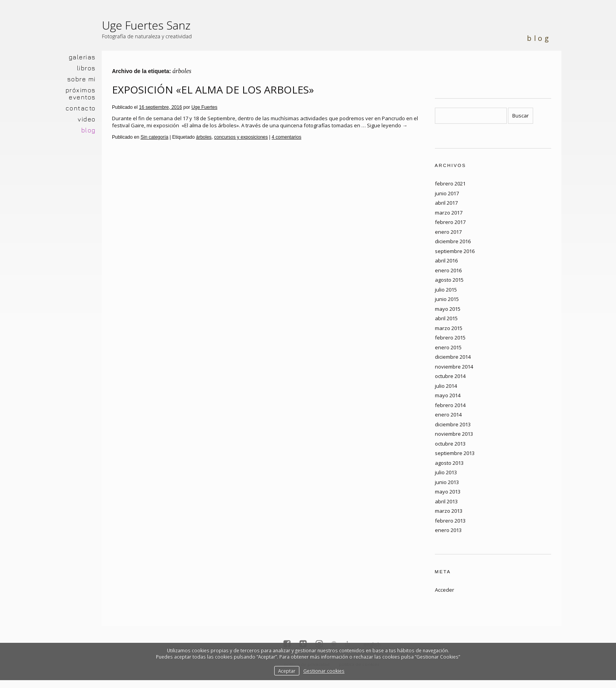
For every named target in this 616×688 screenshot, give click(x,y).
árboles (204, 137)
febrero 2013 (450, 521)
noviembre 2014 (454, 367)
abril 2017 (446, 203)
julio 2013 (446, 472)
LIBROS (86, 68)
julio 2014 (446, 386)
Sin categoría (155, 137)
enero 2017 (448, 232)
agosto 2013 (449, 463)
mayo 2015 (448, 309)
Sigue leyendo (387, 125)
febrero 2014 (450, 405)
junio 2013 (447, 482)
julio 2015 (446, 290)
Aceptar (287, 671)
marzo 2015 (449, 328)
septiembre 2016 (455, 251)
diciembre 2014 (453, 357)
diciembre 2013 (453, 424)
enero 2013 (448, 530)
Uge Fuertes (204, 107)
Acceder (445, 590)
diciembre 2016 (453, 241)
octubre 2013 (450, 444)
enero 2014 (448, 415)
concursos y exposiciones (241, 137)
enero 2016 (448, 270)
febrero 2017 (450, 222)
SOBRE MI (82, 79)
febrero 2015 (450, 338)
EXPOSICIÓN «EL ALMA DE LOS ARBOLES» (213, 90)
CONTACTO (81, 108)
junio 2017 (447, 193)
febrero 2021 (450, 183)
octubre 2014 (450, 376)
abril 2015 (446, 318)
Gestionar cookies (324, 671)
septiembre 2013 (455, 453)
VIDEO (87, 119)
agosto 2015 (449, 280)
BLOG (89, 130)
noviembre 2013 (454, 434)
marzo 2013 (449, 511)
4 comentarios (287, 137)
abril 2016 (446, 261)
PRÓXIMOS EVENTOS (81, 94)
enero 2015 (448, 347)
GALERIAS (82, 57)
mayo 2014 (448, 395)
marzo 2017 (449, 213)
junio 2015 (447, 299)
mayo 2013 (448, 492)
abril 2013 (446, 501)
